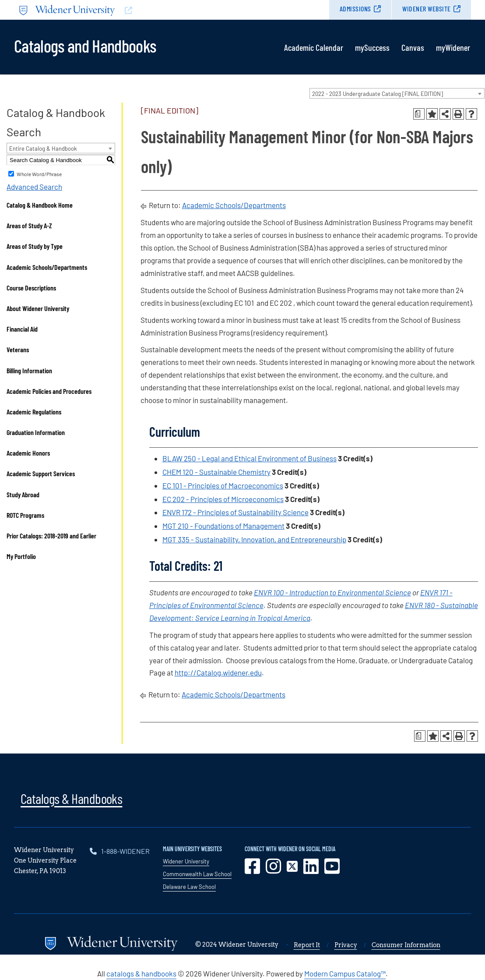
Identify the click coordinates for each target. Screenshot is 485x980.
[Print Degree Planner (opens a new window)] (419, 114)
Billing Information (29, 370)
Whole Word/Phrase (39, 174)
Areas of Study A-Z (29, 225)
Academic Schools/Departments (47, 267)
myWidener (453, 47)
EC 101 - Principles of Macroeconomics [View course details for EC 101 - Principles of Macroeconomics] (223, 485)
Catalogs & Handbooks (71, 798)
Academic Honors (28, 453)
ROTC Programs (25, 515)
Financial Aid (22, 329)
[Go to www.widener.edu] (128, 10)
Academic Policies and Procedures (49, 391)
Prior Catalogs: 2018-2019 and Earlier (51, 536)
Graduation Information (36, 432)
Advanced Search (34, 187)
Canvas (413, 47)
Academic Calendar (314, 47)
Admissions (355, 9)
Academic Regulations (34, 412)
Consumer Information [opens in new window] (406, 945)
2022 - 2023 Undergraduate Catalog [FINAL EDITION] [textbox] (378, 94)
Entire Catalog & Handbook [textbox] (43, 149)
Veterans (18, 349)
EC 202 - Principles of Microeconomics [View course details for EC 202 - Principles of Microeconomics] (223, 499)
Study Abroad (23, 494)
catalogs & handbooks (141, 973)
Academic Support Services (41, 473)
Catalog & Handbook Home (40, 205)
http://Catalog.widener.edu (218, 672)
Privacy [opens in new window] (346, 945)
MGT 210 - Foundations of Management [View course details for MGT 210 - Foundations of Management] (223, 526)
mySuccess (372, 47)
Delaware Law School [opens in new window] (189, 887)
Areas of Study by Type (35, 246)
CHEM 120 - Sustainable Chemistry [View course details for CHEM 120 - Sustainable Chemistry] (216, 472)
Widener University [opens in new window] (186, 861)
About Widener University (38, 308)
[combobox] (397, 93)
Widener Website (427, 9)
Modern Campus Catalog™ (345, 973)
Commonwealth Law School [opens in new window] (197, 874)
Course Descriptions (31, 288)
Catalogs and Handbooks (85, 45)
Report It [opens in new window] (307, 945)
